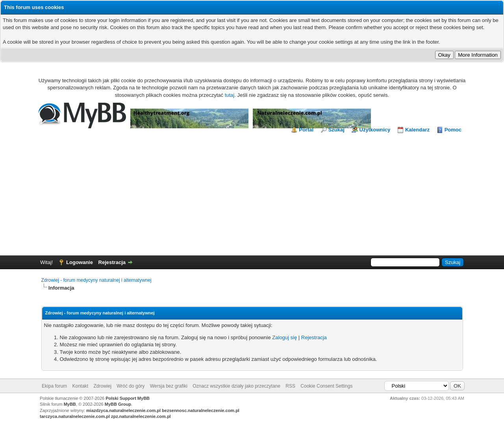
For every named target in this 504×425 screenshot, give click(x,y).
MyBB (70, 404)
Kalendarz (417, 130)
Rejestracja (112, 262)
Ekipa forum (54, 386)
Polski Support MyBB (128, 398)
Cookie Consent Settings (326, 386)
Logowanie (80, 262)
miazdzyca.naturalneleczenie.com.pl (123, 410)
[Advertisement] (252, 192)
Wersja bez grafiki (169, 386)
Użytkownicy (375, 130)
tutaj (230, 95)
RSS (290, 386)
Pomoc (453, 130)
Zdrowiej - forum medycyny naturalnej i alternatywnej (96, 280)
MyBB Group (118, 404)
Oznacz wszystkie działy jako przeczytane (236, 386)
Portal (306, 130)
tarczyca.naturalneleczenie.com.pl (75, 416)
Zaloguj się (284, 337)
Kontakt (80, 386)
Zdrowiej (103, 386)
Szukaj (336, 130)
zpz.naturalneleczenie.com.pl (141, 416)
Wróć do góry (131, 386)
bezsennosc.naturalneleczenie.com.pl (201, 410)
